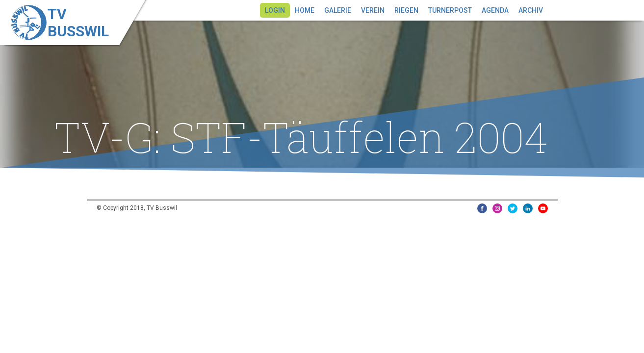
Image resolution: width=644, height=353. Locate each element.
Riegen (406, 10)
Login (275, 10)
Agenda (495, 10)
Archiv (531, 10)
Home (305, 10)
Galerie (338, 10)
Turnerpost (450, 10)
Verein (373, 10)
